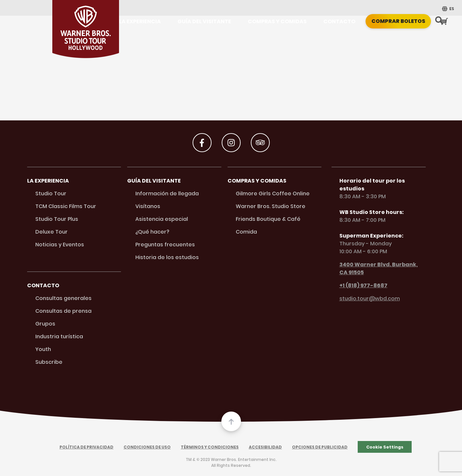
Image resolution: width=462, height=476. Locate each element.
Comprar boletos (398, 21)
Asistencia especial (162, 219)
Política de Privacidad (86, 447)
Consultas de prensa (63, 311)
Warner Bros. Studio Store (271, 206)
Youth (43, 349)
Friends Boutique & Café (268, 219)
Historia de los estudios (167, 257)
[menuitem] (447, 9)
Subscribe (49, 362)
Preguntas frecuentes (165, 245)
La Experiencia (140, 21)
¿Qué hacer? (152, 232)
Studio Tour (51, 194)
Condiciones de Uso (147, 447)
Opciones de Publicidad (320, 447)
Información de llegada (167, 194)
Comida (246, 232)
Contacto (339, 21)
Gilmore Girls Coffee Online (273, 194)
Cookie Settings (385, 447)
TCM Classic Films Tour (66, 206)
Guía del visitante (204, 21)
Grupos (45, 324)
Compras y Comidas (277, 21)
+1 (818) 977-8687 (359, 285)
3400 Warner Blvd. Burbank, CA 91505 (375, 268)
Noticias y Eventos (60, 245)
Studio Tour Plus (57, 219)
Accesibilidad (265, 447)
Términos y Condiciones (210, 447)
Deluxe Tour (51, 232)
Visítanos (148, 206)
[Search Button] (439, 21)
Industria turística (59, 336)
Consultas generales (63, 298)
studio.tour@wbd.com (366, 299)
